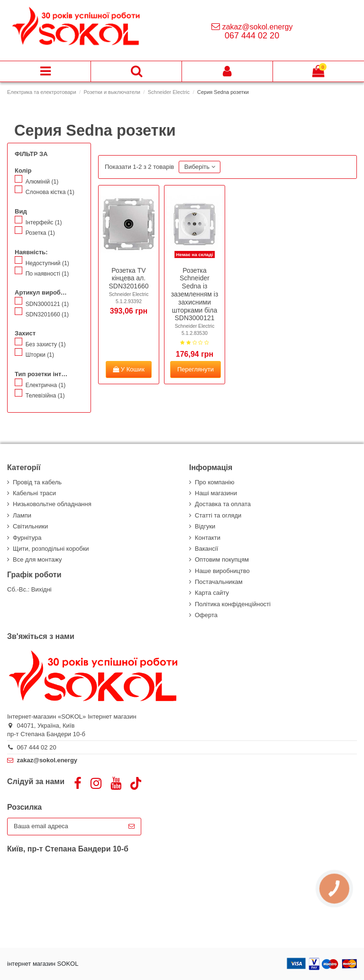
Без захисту (46, 344)
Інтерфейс (44, 222)
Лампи (22, 515)
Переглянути (196, 369)
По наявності (47, 274)
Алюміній (42, 182)
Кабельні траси (34, 493)
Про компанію (215, 482)
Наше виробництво (222, 571)
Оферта (206, 615)
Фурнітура (27, 538)
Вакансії (206, 549)
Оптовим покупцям (222, 559)
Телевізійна (45, 396)
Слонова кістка (50, 192)
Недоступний (47, 263)
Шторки (40, 355)
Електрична (46, 385)
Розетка (40, 233)
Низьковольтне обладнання (52, 504)
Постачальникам (219, 582)
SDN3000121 (47, 304)
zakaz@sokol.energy (258, 27)
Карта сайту (212, 593)
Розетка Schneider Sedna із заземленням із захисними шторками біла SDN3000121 (195, 294)
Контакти (208, 538)
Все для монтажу (37, 559)
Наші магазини (216, 493)
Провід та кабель (37, 482)
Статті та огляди (218, 515)
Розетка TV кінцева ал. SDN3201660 (129, 278)
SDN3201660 (47, 314)
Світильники (30, 526)
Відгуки (205, 526)
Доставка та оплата (223, 504)
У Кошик (129, 369)
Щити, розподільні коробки (51, 549)
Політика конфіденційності (233, 604)
